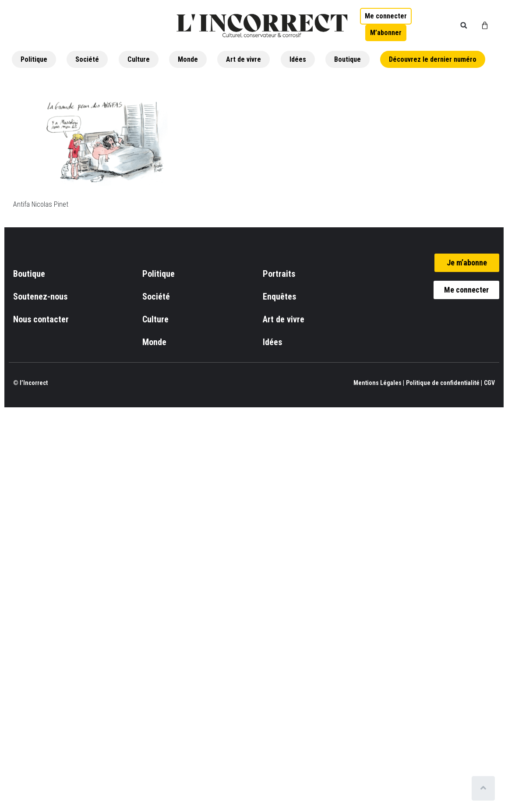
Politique (34, 59)
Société (87, 59)
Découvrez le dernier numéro (433, 59)
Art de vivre (243, 59)
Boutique (347, 59)
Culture (139, 59)
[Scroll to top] (485, 788)
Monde (188, 59)
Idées (298, 59)
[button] (464, 25)
